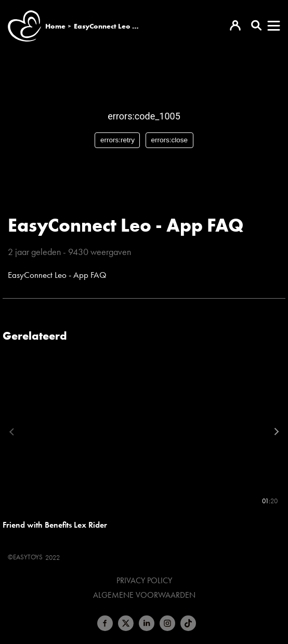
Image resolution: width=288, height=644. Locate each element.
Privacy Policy (144, 581)
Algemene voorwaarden (144, 595)
